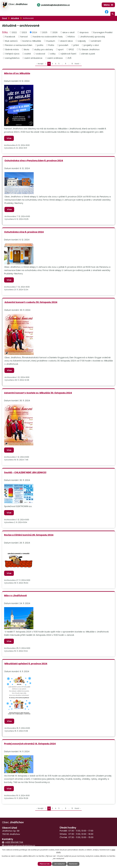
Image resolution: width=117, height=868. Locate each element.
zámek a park (88, 54)
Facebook (10, 37)
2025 (45, 32)
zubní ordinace (55, 58)
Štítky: (5, 32)
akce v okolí (68, 32)
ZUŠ (70, 58)
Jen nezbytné (59, 864)
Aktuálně (15, 18)
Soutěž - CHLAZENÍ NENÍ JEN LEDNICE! (25, 472)
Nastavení (74, 864)
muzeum (51, 41)
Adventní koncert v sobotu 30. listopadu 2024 (31, 302)
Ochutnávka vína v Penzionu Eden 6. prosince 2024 (34, 161)
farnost (24, 37)
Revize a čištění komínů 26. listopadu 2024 (29, 535)
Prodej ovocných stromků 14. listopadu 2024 (30, 744)
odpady (82, 41)
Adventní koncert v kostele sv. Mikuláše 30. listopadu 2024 (38, 393)
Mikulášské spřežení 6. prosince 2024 (26, 664)
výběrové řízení (68, 54)
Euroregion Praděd (103, 32)
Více (10, 138)
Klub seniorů (11, 41)
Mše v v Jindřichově (15, 596)
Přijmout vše (44, 864)
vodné (28, 54)
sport (61, 49)
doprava (84, 32)
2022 (14, 32)
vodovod (40, 54)
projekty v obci (91, 45)
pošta (40, 45)
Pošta (51, 45)
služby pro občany (44, 49)
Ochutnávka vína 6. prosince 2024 (24, 232)
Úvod (4, 18)
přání (76, 45)
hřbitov (71, 37)
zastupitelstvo (12, 58)
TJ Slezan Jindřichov (89, 49)
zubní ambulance (33, 58)
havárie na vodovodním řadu (48, 37)
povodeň (64, 45)
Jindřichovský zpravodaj (92, 37)
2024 (35, 32)
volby (53, 54)
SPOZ (71, 49)
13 (72, 64)
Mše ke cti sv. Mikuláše (17, 73)
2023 (24, 32)
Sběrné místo (12, 49)
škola (27, 49)
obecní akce (66, 41)
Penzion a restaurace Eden (19, 45)
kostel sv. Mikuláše (32, 41)
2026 (55, 32)
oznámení (96, 41)
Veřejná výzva (12, 54)
